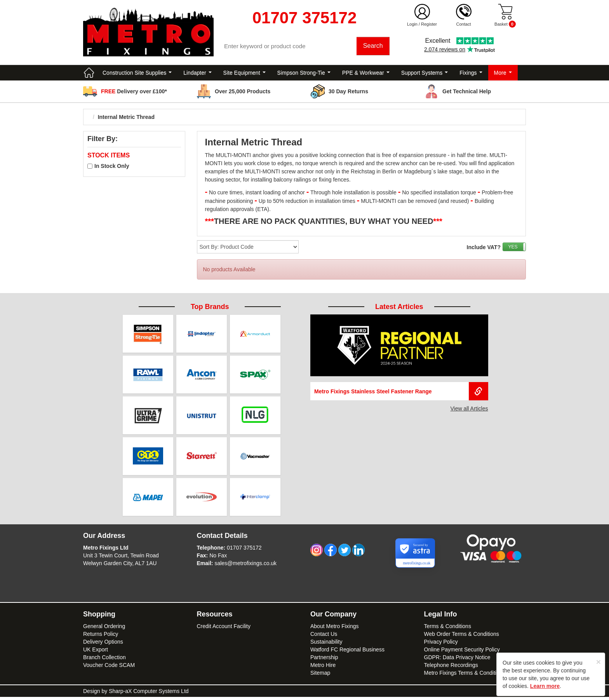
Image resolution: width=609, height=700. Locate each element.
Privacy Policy (441, 645)
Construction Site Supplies (137, 74)
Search (373, 46)
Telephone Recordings (451, 668)
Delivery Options (103, 645)
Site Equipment (244, 74)
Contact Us (324, 637)
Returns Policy (101, 637)
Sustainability (326, 645)
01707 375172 (244, 551)
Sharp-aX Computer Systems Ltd (149, 694)
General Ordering (104, 629)
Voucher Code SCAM (109, 668)
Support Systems (425, 74)
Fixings (471, 74)
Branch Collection (104, 660)
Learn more (545, 686)
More (503, 74)
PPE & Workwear (366, 74)
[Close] (599, 662)
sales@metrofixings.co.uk (245, 566)
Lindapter (197, 74)
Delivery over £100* (134, 93)
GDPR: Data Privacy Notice (457, 660)
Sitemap (320, 676)
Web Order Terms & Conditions (462, 637)
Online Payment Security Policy (462, 653)
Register (429, 24)
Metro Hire (323, 668)
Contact (464, 24)
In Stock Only (112, 167)
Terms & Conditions (448, 629)
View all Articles (469, 410)
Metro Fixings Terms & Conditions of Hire (473, 676)
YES (513, 248)
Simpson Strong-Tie (304, 74)
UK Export (96, 653)
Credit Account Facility (224, 629)
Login (412, 24)
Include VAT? (484, 248)
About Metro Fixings (335, 629)
